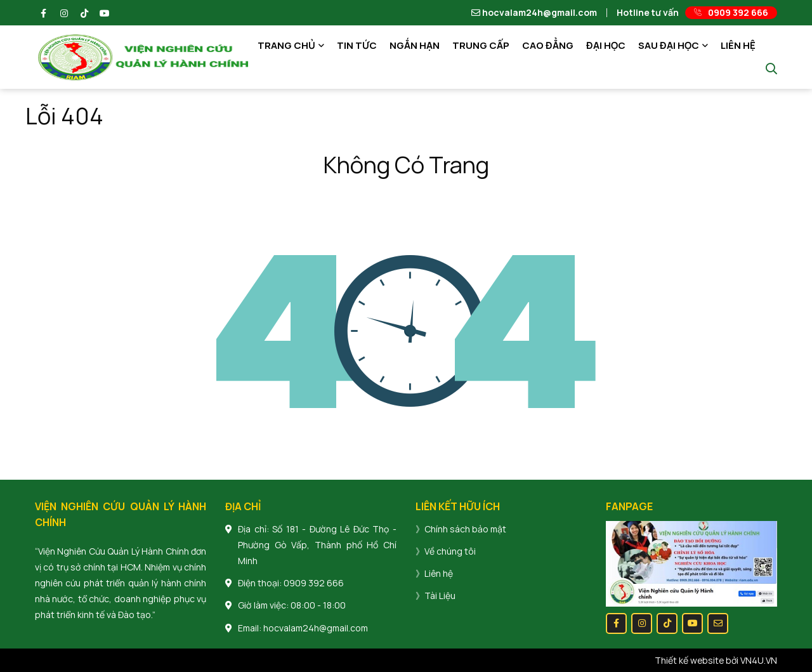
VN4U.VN (759, 660)
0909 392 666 (314, 583)
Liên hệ (439, 573)
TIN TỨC (357, 45)
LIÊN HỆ (738, 45)
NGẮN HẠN (415, 45)
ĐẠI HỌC (606, 45)
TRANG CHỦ (286, 45)
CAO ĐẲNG (548, 45)
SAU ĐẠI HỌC (669, 45)
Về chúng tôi (450, 551)
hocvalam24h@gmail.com (534, 13)
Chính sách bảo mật (465, 529)
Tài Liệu (440, 596)
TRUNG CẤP (481, 45)
